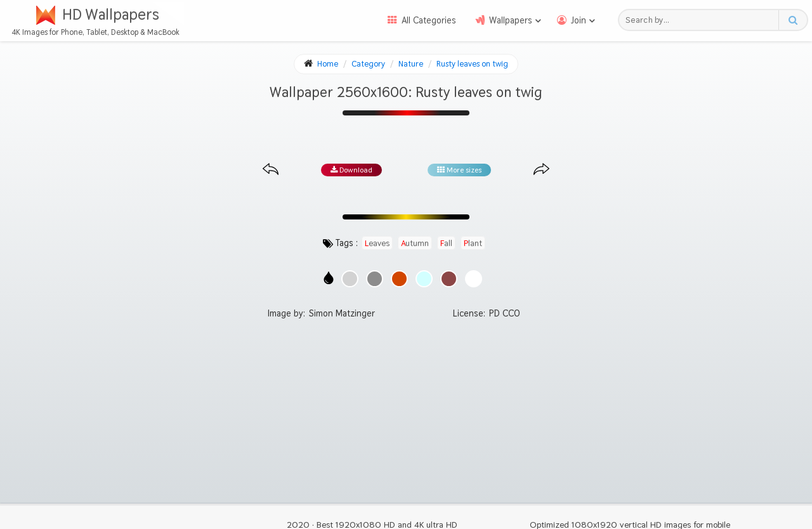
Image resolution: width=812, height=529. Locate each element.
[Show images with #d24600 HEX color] (399, 279)
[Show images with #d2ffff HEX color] (424, 279)
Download (351, 170)
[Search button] (793, 20)
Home (328, 64)
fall (446, 243)
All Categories (429, 20)
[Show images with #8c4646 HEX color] (449, 279)
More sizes (459, 170)
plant (473, 243)
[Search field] (702, 20)
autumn (415, 243)
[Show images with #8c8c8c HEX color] (375, 279)
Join (579, 20)
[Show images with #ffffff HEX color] (474, 279)
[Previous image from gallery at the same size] (271, 170)
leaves (377, 243)
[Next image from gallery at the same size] (541, 170)
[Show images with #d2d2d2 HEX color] (350, 279)
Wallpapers (511, 20)
